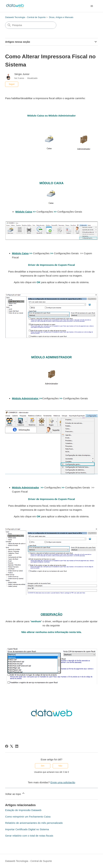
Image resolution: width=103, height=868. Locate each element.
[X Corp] (12, 746)
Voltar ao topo (15, 793)
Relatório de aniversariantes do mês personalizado (34, 823)
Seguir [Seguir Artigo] (12, 84)
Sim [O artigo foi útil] (43, 766)
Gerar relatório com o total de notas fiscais (29, 836)
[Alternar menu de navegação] (92, 6)
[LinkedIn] (17, 746)
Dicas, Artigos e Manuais (61, 17)
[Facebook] (7, 746)
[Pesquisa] (31, 25)
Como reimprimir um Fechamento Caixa (28, 817)
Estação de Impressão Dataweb (23, 810)
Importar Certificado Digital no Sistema (27, 829)
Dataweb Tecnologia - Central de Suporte (25, 17)
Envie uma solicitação (63, 782)
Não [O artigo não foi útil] (60, 766)
